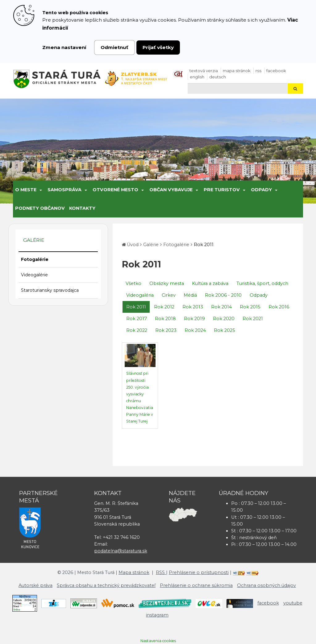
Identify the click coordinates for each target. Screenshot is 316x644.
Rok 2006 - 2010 (223, 295)
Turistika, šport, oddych (262, 283)
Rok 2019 (194, 319)
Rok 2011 (204, 245)
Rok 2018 (165, 319)
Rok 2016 (279, 307)
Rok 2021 (253, 319)
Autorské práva (35, 585)
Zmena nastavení (64, 47)
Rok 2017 (137, 319)
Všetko (133, 283)
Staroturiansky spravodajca (50, 290)
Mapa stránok (237, 71)
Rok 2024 (195, 330)
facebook (276, 71)
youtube (293, 603)
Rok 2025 (225, 330)
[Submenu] (40, 190)
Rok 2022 (137, 330)
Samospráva (64, 190)
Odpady (261, 190)
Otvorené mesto (115, 190)
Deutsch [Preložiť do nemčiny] (218, 77)
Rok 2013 (193, 307)
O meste (26, 190)
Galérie (151, 245)
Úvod (133, 245)
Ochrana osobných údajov (266, 585)
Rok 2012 (164, 307)
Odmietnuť (114, 47)
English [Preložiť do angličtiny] (197, 77)
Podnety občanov (40, 208)
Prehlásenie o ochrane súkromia (196, 585)
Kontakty (82, 208)
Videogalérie (34, 275)
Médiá (190, 295)
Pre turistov (222, 190)
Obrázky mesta (167, 283)
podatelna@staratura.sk (121, 551)
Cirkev (169, 295)
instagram (157, 615)
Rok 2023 (166, 330)
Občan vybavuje (171, 190)
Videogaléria (140, 295)
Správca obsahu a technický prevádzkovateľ (106, 585)
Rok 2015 (250, 307)
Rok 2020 (224, 319)
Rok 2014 (221, 307)
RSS (258, 71)
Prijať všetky (158, 47)
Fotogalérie (35, 259)
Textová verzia (204, 71)
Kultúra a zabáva (210, 283)
